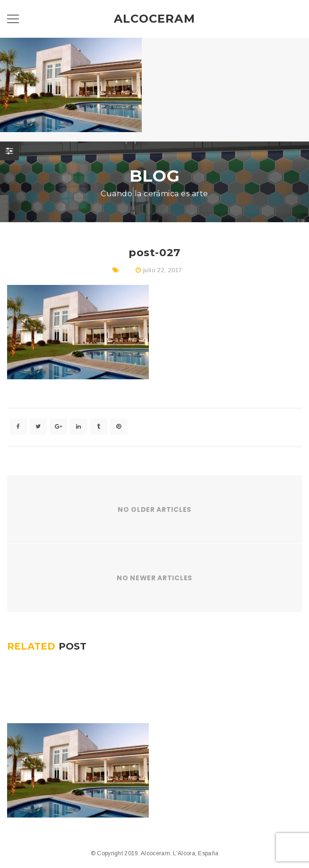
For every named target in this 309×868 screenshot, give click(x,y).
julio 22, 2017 (163, 270)
